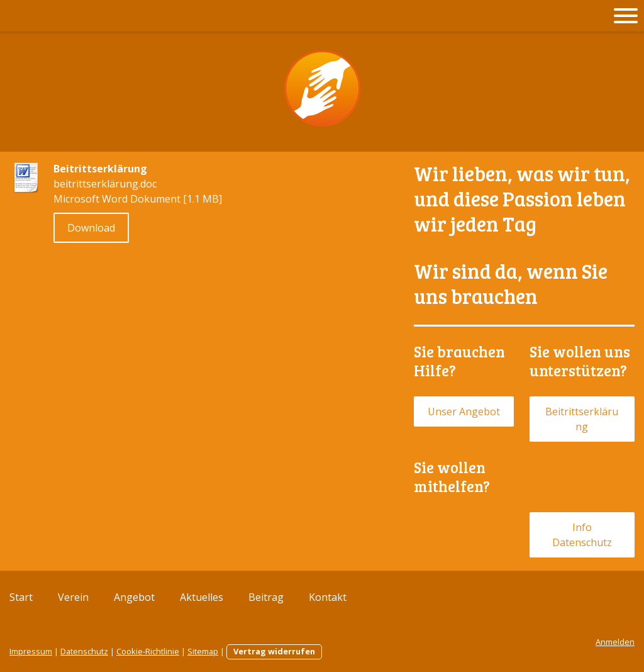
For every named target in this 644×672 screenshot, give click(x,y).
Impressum (31, 651)
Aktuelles (202, 597)
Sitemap (203, 651)
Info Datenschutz (582, 535)
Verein (73, 597)
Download (91, 228)
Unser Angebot (464, 412)
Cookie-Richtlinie (148, 651)
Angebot (134, 597)
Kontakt (328, 597)
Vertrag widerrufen (274, 651)
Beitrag (266, 597)
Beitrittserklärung (582, 419)
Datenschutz (84, 651)
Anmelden (615, 642)
